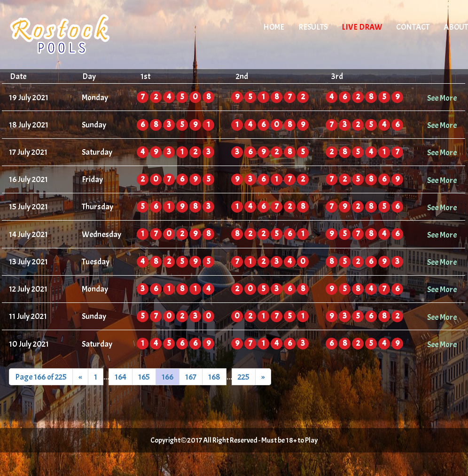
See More (442, 98)
